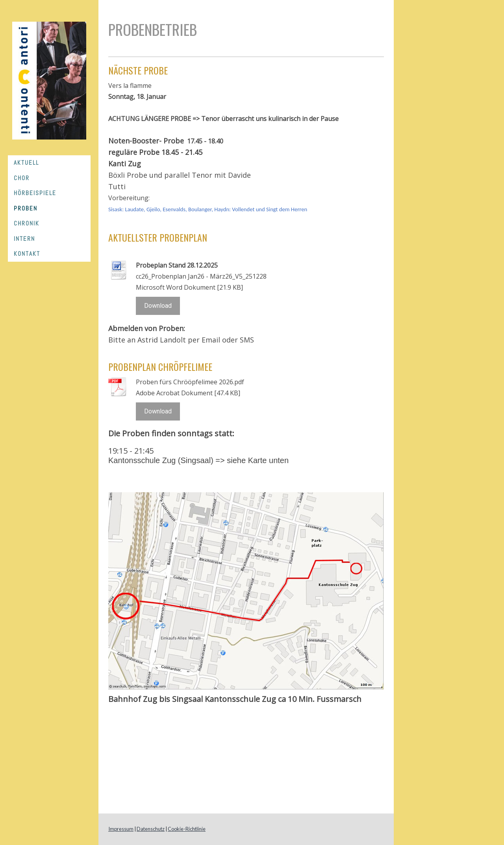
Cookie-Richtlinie (187, 829)
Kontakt (27, 254)
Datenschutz (151, 829)
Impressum (121, 829)
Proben (26, 208)
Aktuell (26, 163)
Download (158, 306)
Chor (22, 178)
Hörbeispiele (35, 193)
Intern (24, 239)
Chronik (27, 223)
